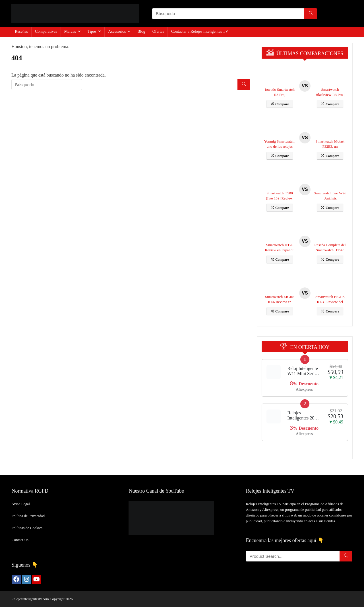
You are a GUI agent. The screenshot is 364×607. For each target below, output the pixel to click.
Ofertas (158, 31)
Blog (141, 31)
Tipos (92, 31)
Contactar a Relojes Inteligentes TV (200, 31)
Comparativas (46, 31)
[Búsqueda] (311, 14)
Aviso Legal (21, 504)
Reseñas (21, 31)
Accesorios (117, 31)
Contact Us (20, 540)
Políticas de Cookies (27, 528)
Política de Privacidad (28, 516)
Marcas (70, 31)
